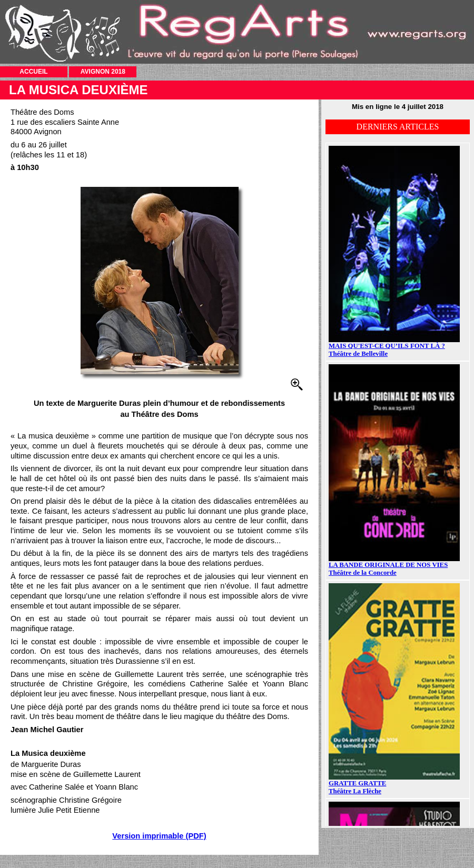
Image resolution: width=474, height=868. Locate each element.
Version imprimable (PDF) (159, 836)
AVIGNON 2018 (103, 72)
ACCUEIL (33, 72)
